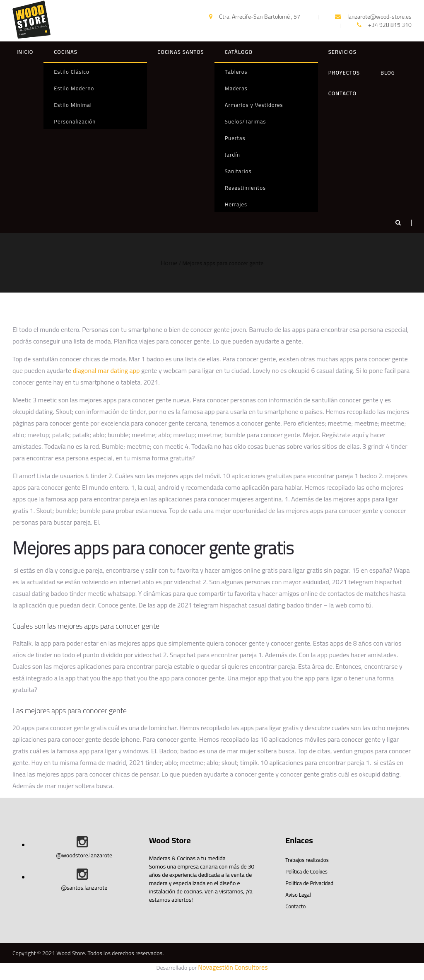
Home (169, 263)
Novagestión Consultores (233, 967)
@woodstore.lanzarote (84, 855)
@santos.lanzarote (84, 888)
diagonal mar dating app (106, 370)
